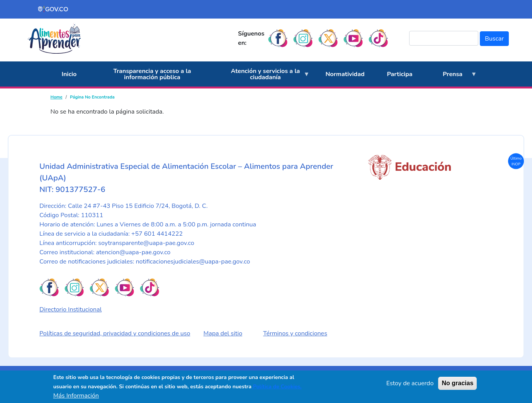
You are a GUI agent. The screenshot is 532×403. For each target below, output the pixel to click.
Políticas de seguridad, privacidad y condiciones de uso (115, 333)
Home (57, 97)
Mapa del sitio (223, 333)
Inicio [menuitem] (69, 74)
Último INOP (516, 161)
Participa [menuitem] (400, 74)
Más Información (76, 396)
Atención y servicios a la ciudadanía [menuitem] (263, 77)
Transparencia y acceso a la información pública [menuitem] (152, 74)
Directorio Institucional (71, 309)
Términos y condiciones (295, 333)
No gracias (457, 383)
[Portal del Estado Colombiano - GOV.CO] (53, 9)
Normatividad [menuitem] (345, 74)
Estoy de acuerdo (410, 383)
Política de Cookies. (277, 387)
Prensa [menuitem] (450, 78)
